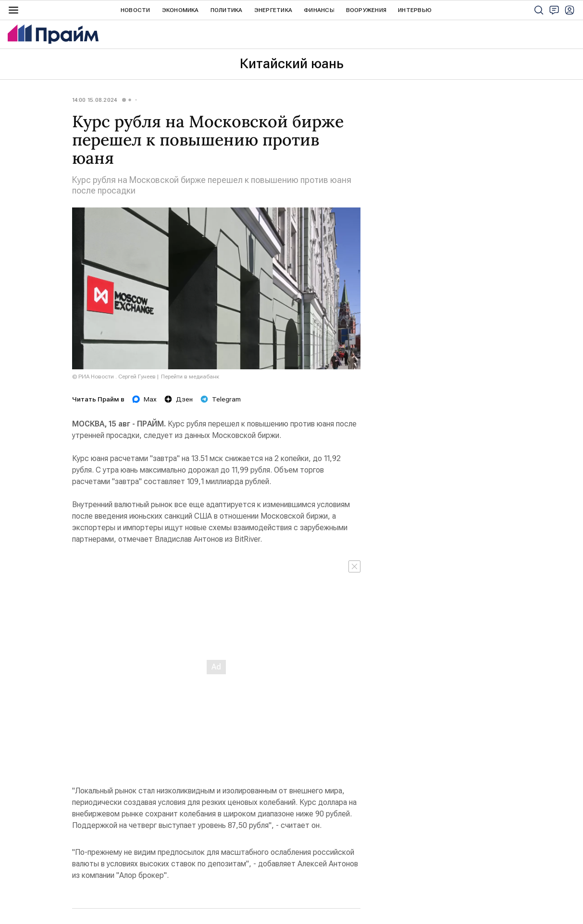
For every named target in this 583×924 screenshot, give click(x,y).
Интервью (415, 10)
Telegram (221, 399)
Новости (136, 10)
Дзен (179, 399)
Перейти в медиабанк (190, 377)
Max (144, 399)
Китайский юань (292, 64)
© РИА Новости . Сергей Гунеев (114, 377)
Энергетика (273, 10)
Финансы (319, 10)
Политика (227, 10)
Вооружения (366, 10)
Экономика (180, 10)
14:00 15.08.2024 (95, 100)
